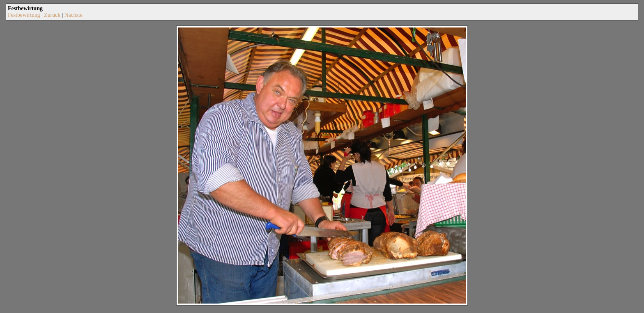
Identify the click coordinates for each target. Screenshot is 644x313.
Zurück (52, 15)
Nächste (74, 15)
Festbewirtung (24, 15)
